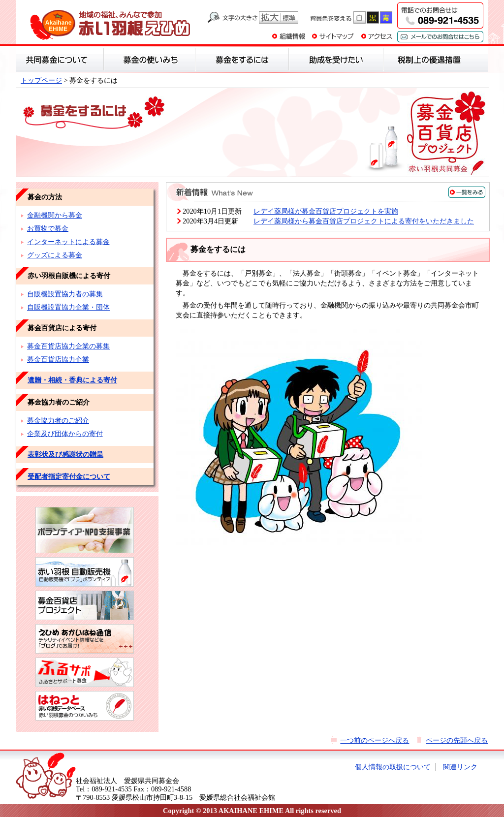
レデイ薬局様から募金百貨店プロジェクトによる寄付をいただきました (364, 221)
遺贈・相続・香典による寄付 (72, 380)
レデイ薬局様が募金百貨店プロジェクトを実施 (326, 211)
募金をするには (253, 133)
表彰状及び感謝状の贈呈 (65, 454)
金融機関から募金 (55, 215)
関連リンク (460, 767)
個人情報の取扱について (393, 767)
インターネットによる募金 (68, 242)
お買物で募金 (48, 228)
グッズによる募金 (55, 255)
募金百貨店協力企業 (58, 359)
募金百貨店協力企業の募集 (68, 346)
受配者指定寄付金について (69, 476)
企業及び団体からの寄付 (65, 434)
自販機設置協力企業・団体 (68, 307)
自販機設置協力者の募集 (65, 294)
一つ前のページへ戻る (375, 740)
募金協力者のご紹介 (58, 420)
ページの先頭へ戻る (457, 740)
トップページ (41, 80)
